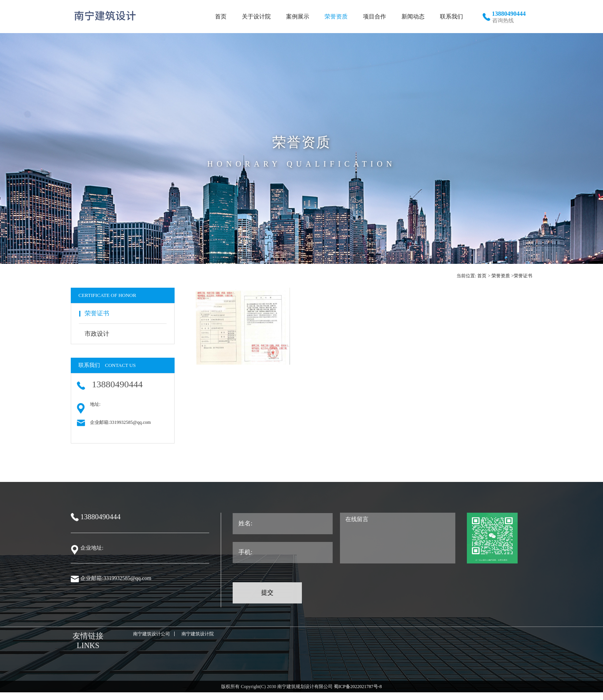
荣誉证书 (523, 276)
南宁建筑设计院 (198, 634)
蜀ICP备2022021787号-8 (357, 687)
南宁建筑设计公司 (152, 634)
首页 (482, 276)
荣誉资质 (501, 276)
